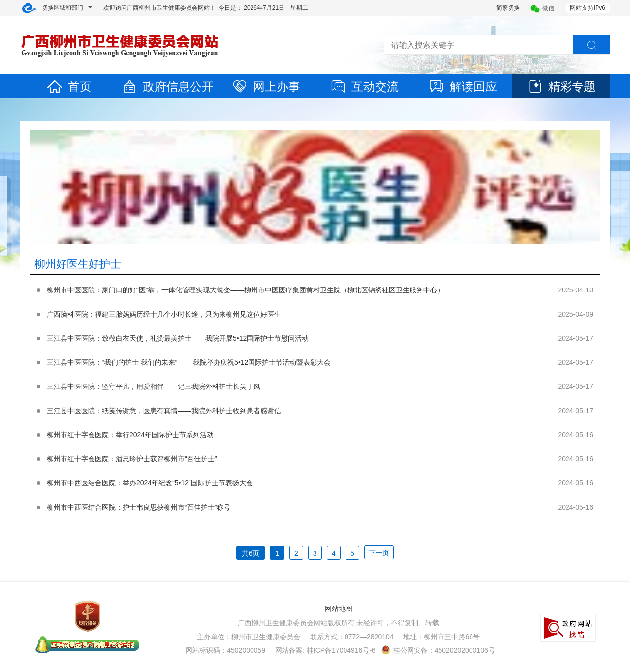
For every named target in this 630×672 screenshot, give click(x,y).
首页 (69, 86)
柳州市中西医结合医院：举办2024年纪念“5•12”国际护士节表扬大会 (150, 483)
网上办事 (266, 86)
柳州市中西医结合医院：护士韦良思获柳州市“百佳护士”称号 (139, 507)
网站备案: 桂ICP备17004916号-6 (325, 650)
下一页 (379, 553)
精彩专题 (561, 86)
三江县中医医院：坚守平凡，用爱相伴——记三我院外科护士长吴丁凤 (154, 386)
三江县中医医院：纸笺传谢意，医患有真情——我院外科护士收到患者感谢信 (164, 411)
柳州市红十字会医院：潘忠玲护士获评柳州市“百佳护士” (132, 459)
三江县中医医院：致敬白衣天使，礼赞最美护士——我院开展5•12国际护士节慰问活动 (178, 338)
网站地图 (339, 608)
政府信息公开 (167, 86)
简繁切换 (508, 8)
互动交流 (364, 86)
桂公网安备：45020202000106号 (438, 650)
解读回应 (463, 86)
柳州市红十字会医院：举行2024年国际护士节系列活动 (130, 435)
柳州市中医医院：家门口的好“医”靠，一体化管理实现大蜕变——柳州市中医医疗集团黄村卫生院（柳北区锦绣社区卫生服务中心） (245, 290)
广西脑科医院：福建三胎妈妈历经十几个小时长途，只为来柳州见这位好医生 (164, 314)
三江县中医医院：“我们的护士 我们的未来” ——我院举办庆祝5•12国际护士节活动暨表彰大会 (189, 362)
